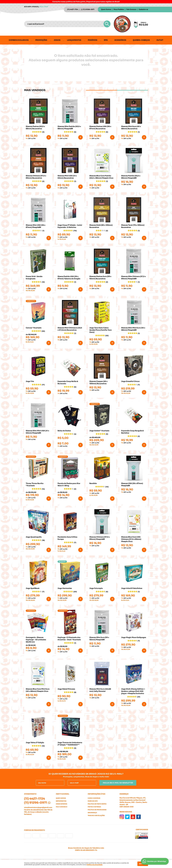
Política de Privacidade (97, 810)
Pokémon (93, 40)
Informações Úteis (96, 794)
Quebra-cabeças (141, 40)
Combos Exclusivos (19, 40)
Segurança (92, 813)
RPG (106, 40)
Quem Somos (106, 9)
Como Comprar (94, 798)
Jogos (57, 40)
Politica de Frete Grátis (97, 804)
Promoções (41, 40)
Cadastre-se (143, 9)
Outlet (160, 40)
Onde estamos (62, 804)
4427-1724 (73, 9)
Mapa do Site (93, 801)
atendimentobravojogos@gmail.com (38, 807)
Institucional (63, 794)
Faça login (44, 7)
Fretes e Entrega (94, 807)
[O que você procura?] (107, 24)
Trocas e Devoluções (96, 815)
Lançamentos (74, 40)
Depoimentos (61, 801)
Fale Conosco (131, 9)
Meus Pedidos (119, 9)
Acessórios (120, 40)
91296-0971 (89, 9)
